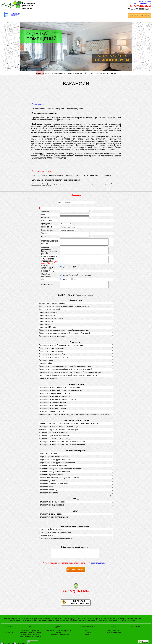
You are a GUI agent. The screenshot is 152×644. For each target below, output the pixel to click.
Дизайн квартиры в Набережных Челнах (59, 638)
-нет (73, 283)
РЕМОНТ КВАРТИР (59, 73)
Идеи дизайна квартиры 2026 (59, 641)
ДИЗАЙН (84, 73)
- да (62, 270)
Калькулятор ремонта (15, 15)
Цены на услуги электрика (31, 641)
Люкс (87, 641)
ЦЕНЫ (48, 73)
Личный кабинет (145, 2)
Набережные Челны (142, 4)
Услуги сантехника (114, 639)
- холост (85, 279)
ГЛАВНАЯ (40, 73)
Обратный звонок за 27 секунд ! (139, 16)
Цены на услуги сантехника (31, 643)
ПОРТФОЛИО (73, 73)
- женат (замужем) (68, 279)
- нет (71, 270)
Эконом (87, 637)
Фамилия (45, 211)
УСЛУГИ (92, 73)
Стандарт (87, 639)
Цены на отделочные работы (31, 639)
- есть (63, 283)
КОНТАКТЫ (111, 73)
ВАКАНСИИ (101, 73)
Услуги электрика (114, 637)
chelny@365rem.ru (99, 570)
